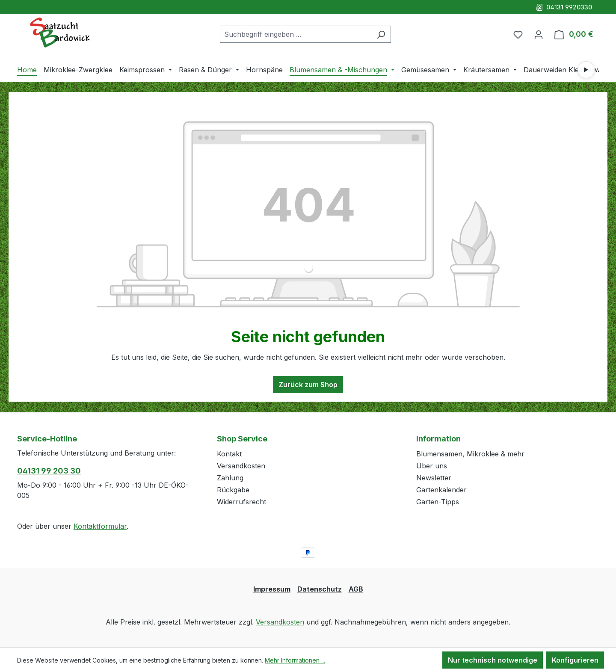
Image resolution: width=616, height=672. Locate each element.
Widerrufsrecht (241, 502)
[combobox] (296, 34)
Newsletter (434, 478)
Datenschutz (320, 589)
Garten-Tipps (438, 502)
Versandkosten (241, 466)
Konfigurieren (575, 660)
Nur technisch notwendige (493, 660)
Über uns (432, 466)
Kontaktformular (100, 526)
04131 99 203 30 (49, 471)
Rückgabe (233, 490)
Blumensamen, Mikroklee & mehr (470, 454)
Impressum (272, 589)
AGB (356, 589)
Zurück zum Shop (308, 385)
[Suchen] (381, 34)
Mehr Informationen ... (295, 660)
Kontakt (229, 454)
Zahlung (230, 478)
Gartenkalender (441, 490)
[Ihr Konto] (539, 34)
